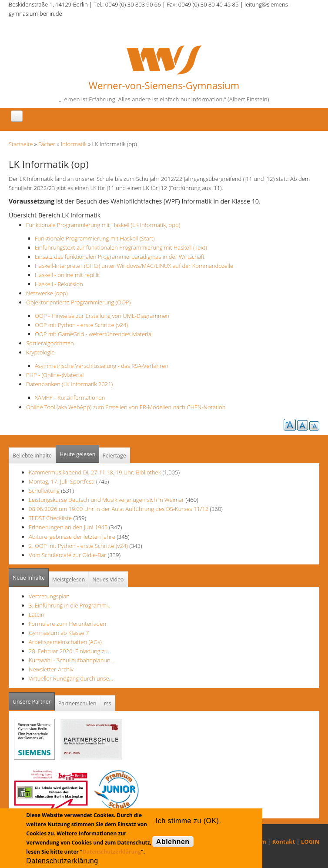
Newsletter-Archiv (51, 669)
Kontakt (284, 841)
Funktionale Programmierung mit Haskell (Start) (95, 238)
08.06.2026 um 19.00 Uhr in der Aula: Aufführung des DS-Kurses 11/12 (119, 509)
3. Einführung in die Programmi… (70, 605)
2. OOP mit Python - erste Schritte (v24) (78, 546)
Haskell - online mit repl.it (67, 275)
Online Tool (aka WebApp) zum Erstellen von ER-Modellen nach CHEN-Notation (126, 407)
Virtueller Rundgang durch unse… (71, 678)
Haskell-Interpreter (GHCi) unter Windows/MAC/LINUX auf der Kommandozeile (134, 266)
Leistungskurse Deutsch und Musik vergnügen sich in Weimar (106, 500)
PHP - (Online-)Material (55, 375)
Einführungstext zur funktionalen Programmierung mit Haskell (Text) (121, 247)
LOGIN (310, 841)
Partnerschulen (77, 703)
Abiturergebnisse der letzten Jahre (72, 537)
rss (108, 703)
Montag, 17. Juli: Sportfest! (62, 481)
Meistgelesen (69, 579)
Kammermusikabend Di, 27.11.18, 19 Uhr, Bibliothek (95, 472)
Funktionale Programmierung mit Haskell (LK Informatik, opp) (103, 225)
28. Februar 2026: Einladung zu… (70, 651)
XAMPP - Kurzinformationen (70, 397)
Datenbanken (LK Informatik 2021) (69, 384)
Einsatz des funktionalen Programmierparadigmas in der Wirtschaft (120, 257)
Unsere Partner (34, 699)
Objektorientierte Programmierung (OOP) (78, 302)
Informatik (74, 144)
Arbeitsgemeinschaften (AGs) (65, 642)
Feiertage (114, 456)
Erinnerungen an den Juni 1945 (69, 527)
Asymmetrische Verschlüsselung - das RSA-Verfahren (102, 366)
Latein (37, 614)
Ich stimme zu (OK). (188, 821)
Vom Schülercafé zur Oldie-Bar (68, 555)
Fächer (47, 144)
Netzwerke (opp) (47, 293)
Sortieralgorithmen (50, 343)
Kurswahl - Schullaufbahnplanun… (72, 660)
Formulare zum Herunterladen (67, 624)
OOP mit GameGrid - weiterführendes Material (94, 334)
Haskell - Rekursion (59, 284)
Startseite (21, 144)
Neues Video (108, 579)
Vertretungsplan (49, 596)
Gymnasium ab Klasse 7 (59, 633)
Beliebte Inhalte (32, 456)
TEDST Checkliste (50, 518)
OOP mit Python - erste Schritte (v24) (81, 325)
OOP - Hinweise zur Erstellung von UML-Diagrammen (102, 316)
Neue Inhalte (29, 578)
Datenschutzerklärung (112, 852)
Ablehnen (173, 842)
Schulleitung (44, 491)
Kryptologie (40, 352)
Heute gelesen (77, 454)
